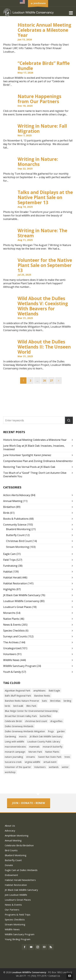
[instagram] (38, 947)
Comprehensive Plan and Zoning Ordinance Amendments (37, 461)
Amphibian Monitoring (17, 835)
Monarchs (9, 613)
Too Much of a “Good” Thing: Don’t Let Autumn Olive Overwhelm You (35, 475)
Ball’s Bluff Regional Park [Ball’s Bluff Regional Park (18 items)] (18, 696)
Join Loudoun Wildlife (16, 895)
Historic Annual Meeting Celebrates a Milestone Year (44, 30)
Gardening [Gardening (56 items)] (10, 736)
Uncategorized (12, 648)
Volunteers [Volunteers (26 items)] (40, 767)
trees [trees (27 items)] (67, 757)
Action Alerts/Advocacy (17, 495)
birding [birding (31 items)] (67, 701)
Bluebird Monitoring (18, 529)
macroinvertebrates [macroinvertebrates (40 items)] (15, 747)
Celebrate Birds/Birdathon (19, 845)
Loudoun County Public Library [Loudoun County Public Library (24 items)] (44, 741)
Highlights (9, 589)
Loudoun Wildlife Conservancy (21, 601)
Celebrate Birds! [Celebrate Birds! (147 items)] (13, 721)
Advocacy (10, 831)
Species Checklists (14, 631)
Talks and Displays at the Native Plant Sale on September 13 (45, 197)
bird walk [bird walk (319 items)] (18, 706)
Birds (6, 513)
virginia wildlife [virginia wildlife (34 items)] (32, 762)
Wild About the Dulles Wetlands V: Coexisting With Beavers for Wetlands (43, 306)
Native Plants (11, 619)
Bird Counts (11, 850)
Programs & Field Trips (18, 915)
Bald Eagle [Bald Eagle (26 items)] (54, 690)
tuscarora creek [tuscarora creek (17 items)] (13, 762)
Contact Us (54, 976)
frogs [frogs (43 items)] (51, 731)
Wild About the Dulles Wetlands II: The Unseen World (44, 347)
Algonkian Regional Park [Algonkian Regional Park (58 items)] (17, 690)
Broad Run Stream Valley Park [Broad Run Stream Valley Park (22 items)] (21, 716)
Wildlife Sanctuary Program (20, 666)
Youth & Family (12, 672)
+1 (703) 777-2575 (37, 976)
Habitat (8, 572)
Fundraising (10, 566)
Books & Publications (16, 519)
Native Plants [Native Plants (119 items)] (52, 752)
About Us (10, 826)
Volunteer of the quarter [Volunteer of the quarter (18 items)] (18, 767)
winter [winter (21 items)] (65, 767)
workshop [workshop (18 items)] (10, 772)
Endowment (11, 875)
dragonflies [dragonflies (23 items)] (56, 721)
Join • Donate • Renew (29, 803)
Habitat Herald (12, 577)
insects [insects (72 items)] (23, 736)
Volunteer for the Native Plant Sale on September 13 (45, 265)
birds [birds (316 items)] (8, 706)
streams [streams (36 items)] (31, 757)
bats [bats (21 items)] (45, 701)
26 (44, 381)
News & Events (12, 625)
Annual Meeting (13, 501)
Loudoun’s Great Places (18, 900)
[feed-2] (51, 947)
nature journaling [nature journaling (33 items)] (14, 757)
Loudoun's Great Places (17, 607)
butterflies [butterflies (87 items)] (46, 716)
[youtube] (31, 947)
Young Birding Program (18, 939)
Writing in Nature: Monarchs (38, 162)
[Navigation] (71, 13)
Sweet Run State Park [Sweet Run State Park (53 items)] (50, 757)
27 (51, 381)
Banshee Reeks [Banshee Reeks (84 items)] (42, 696)
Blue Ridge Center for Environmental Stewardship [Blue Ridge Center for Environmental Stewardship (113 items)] (31, 711)
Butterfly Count (15, 535)
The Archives (11, 642)
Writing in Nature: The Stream (42, 233)
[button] (69, 420)
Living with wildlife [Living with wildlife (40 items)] (14, 741)
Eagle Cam (9, 554)
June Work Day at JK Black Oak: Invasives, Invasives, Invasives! (34, 447)
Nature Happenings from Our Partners (39, 99)
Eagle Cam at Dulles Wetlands (21, 870)
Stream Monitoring (18, 547)
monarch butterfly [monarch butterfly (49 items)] (53, 747)
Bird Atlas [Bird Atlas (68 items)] (55, 701)
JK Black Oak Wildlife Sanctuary (22, 595)
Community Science (15, 525)
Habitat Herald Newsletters (20, 880)
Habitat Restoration (15, 583)
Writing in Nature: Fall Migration (42, 128)
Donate (9, 865)
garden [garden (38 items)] (61, 731)
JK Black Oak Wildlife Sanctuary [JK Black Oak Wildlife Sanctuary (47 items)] (46, 736)
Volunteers (10, 654)
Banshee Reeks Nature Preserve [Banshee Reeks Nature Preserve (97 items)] (22, 701)
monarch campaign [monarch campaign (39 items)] (15, 752)
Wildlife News (11, 660)
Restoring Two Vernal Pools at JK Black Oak (29, 467)
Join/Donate (40, 3)
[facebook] (25, 947)
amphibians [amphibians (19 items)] (39, 690)
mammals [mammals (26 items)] (34, 747)
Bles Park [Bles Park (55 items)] (31, 706)
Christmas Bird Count (19, 541)
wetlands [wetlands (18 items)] (54, 767)
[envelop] (44, 947)
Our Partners (12, 910)
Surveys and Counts (15, 636)
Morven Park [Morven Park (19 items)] (35, 752)
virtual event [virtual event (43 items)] (50, 762)
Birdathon (9, 507)
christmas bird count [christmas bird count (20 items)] (36, 721)
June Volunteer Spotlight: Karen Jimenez (27, 455)
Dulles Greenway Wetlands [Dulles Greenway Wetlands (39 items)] (19, 726)
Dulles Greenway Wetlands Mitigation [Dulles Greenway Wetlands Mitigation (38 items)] (25, 731)
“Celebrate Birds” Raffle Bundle (44, 66)
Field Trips (9, 560)
